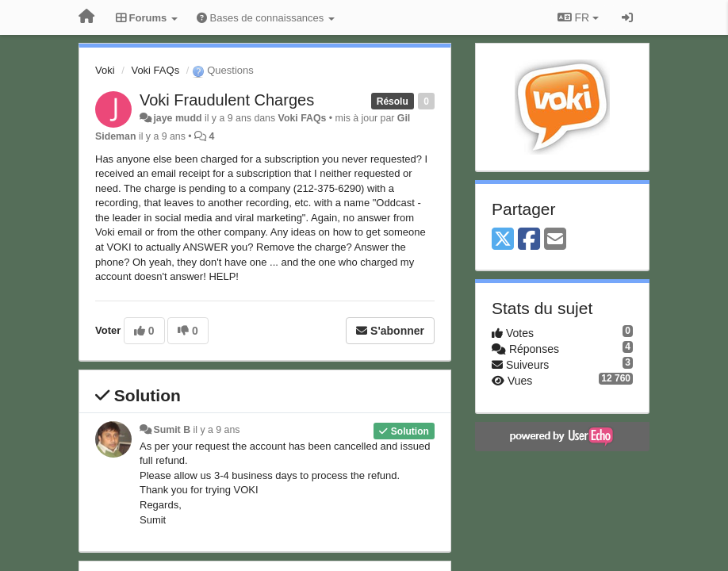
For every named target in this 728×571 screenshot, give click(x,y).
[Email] (555, 240)
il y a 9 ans (217, 430)
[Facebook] (529, 240)
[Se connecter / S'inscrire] (627, 17)
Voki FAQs (155, 70)
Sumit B (172, 430)
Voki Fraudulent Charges (227, 100)
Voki (105, 70)
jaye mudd (177, 118)
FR (578, 17)
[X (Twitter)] (503, 240)
